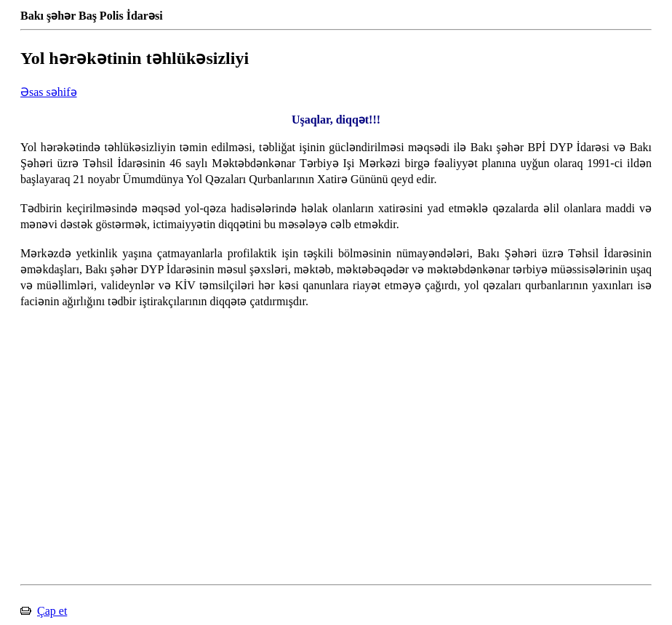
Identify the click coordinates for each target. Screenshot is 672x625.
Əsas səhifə (49, 92)
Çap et (52, 611)
